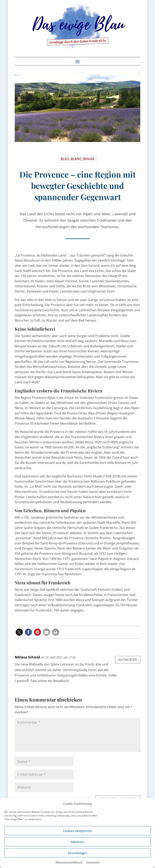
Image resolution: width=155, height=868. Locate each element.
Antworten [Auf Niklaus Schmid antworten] (128, 660)
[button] (19, 632)
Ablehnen (77, 842)
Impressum (93, 862)
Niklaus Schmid (27, 657)
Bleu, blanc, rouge (78, 159)
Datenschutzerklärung (69, 862)
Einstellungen (78, 853)
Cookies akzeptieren (77, 831)
